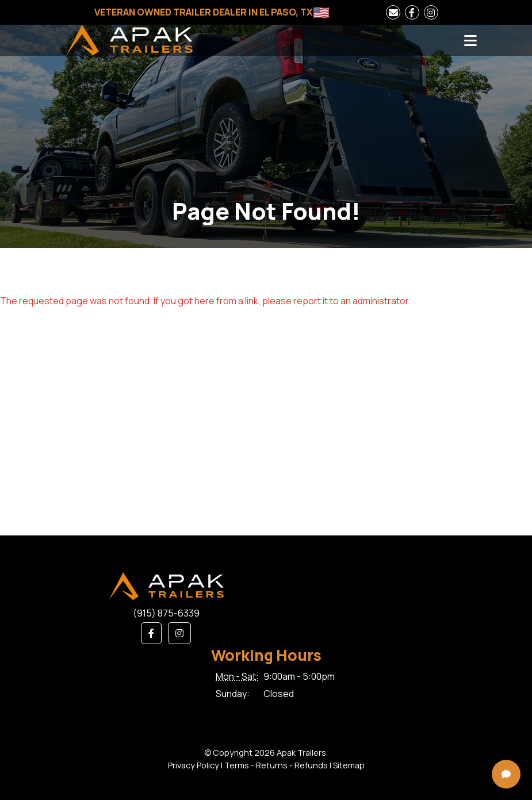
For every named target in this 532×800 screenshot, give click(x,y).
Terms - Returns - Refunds (276, 765)
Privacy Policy (194, 765)
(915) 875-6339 (166, 613)
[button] (151, 633)
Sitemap (349, 765)
